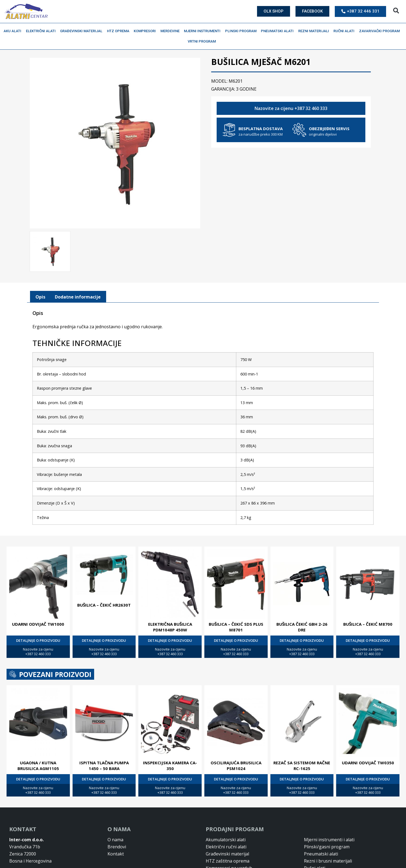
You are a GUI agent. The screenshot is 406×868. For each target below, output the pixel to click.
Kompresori (146, 31)
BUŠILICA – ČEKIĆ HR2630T (104, 604)
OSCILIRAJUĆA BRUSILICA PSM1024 (236, 765)
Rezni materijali (315, 31)
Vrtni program (203, 41)
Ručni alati (345, 31)
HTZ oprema (120, 31)
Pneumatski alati (279, 31)
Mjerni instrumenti (204, 31)
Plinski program (242, 31)
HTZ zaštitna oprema (228, 860)
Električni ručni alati (226, 846)
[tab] (40, 296)
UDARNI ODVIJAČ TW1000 (38, 624)
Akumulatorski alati (226, 839)
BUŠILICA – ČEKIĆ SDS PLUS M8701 (236, 626)
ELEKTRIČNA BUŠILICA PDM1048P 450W (170, 626)
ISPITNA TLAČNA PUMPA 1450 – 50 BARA (104, 765)
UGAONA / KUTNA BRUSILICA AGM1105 (38, 765)
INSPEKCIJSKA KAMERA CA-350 (170, 765)
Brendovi (117, 846)
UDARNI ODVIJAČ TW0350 (368, 762)
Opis (40, 296)
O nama (115, 839)
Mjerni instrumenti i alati (329, 839)
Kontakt (116, 853)
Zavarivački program (381, 31)
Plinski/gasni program (327, 846)
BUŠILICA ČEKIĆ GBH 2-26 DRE (302, 626)
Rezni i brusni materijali (328, 860)
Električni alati (42, 31)
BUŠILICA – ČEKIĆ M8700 (368, 624)
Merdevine (171, 31)
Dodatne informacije (78, 296)
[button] (396, 11)
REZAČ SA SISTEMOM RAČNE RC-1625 (302, 765)
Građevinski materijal (83, 31)
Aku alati (14, 31)
